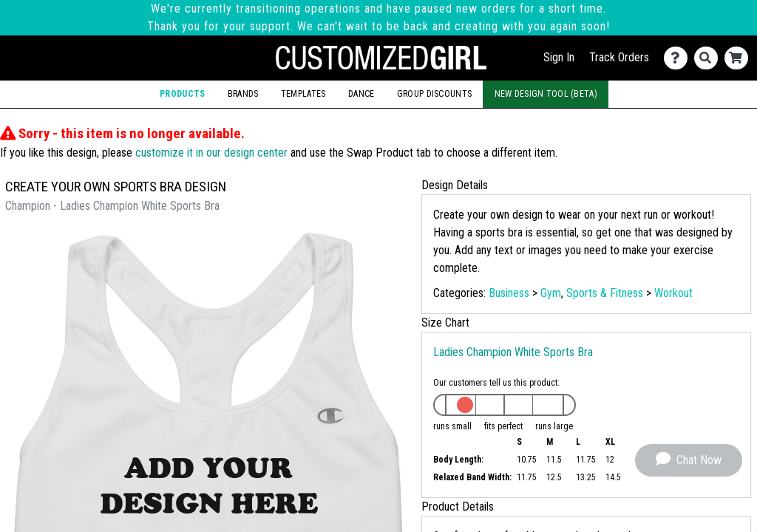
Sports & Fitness (605, 293)
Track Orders (619, 57)
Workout (673, 293)
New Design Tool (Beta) (546, 94)
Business (509, 293)
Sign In (559, 57)
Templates (303, 94)
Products (182, 94)
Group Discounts (434, 94)
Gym (551, 293)
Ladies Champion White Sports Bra (513, 352)
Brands (243, 94)
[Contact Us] (679, 58)
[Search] (709, 58)
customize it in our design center (211, 153)
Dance (361, 94)
